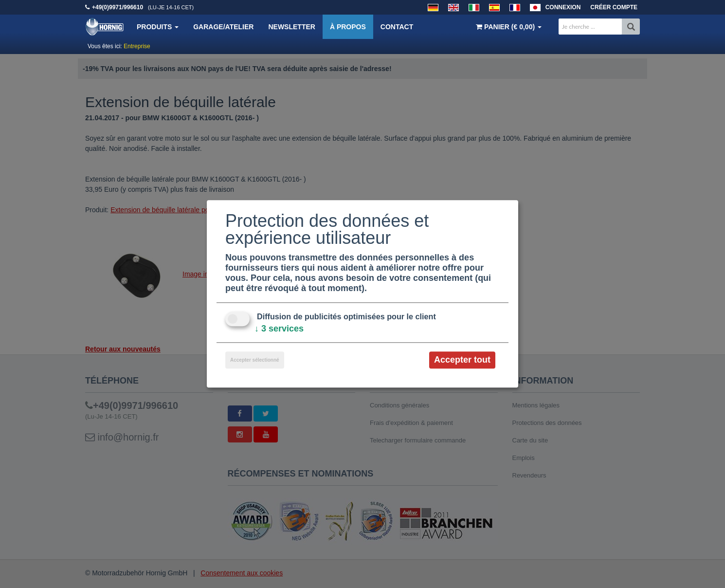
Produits (158, 27)
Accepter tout (462, 360)
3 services (279, 329)
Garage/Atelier (223, 27)
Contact (397, 27)
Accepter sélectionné (255, 360)
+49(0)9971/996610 (118, 7)
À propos (348, 27)
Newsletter (291, 27)
